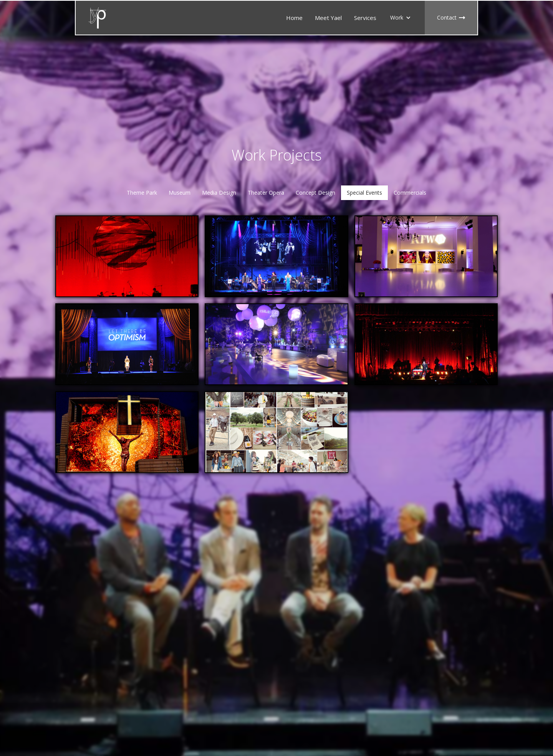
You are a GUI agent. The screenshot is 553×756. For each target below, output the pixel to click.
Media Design (219, 193)
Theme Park (142, 193)
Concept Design (315, 193)
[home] (98, 18)
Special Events (364, 193)
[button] (401, 18)
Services (365, 18)
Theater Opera (266, 193)
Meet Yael (328, 18)
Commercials (410, 193)
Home (294, 18)
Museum (180, 193)
